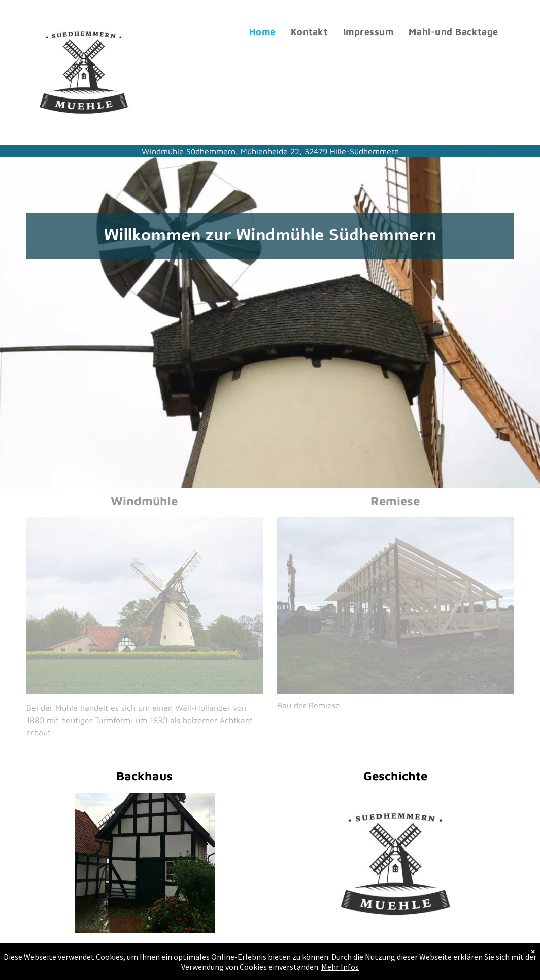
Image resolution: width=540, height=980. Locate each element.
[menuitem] (262, 32)
